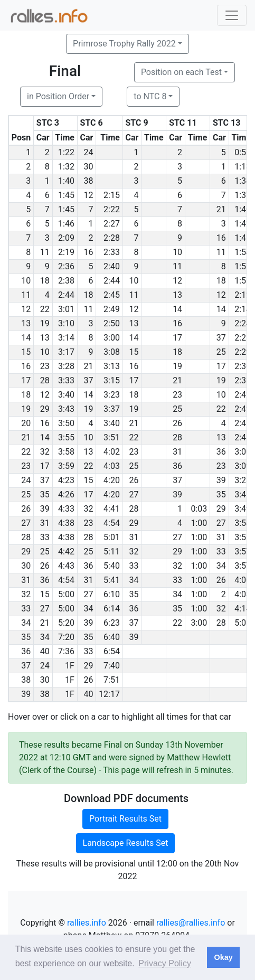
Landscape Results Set (126, 843)
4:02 (112, 452)
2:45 (112, 295)
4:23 (66, 480)
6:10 (112, 594)
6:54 (112, 651)
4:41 (112, 509)
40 (45, 651)
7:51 (112, 680)
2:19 (66, 252)
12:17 (109, 694)
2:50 (112, 323)
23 (45, 366)
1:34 (243, 181)
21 (221, 209)
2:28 (112, 238)
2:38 (66, 281)
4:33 (66, 509)
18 (45, 281)
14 (177, 309)
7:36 (66, 651)
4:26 (66, 494)
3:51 (112, 437)
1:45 (66, 195)
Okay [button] (223, 957)
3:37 (112, 409)
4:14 (243, 609)
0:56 (243, 152)
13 (177, 295)
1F (70, 666)
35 (45, 494)
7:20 (66, 637)
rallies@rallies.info (191, 923)
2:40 (112, 266)
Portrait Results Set (125, 819)
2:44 (112, 281)
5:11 (112, 552)
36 (221, 452)
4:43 (66, 566)
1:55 (243, 266)
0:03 (199, 509)
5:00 (66, 594)
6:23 (112, 623)
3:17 (66, 352)
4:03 (112, 466)
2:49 (112, 309)
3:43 (66, 409)
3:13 (112, 366)
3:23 (112, 395)
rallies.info (87, 923)
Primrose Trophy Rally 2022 (124, 44)
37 (221, 338)
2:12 (243, 295)
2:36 (66, 266)
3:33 (66, 380)
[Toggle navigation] (232, 15)
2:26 (243, 338)
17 (177, 338)
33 (45, 537)
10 (177, 252)
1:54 (243, 252)
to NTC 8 (150, 96)
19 (45, 323)
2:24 (243, 323)
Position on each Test (181, 72)
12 (88, 195)
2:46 (243, 423)
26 (177, 423)
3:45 (243, 494)
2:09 (66, 238)
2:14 (243, 309)
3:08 (112, 352)
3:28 (66, 366)
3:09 (243, 466)
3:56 (243, 537)
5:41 (112, 580)
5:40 (112, 566)
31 (177, 452)
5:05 (243, 623)
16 (221, 238)
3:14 (66, 338)
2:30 (243, 366)
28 (45, 380)
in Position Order (58, 96)
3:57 (243, 552)
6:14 (112, 609)
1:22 (66, 152)
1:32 (66, 167)
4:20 (112, 480)
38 (88, 181)
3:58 (66, 452)
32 (45, 452)
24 (88, 152)
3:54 (243, 523)
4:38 (66, 523)
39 (221, 480)
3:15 (112, 380)
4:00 (243, 580)
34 (221, 566)
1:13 (243, 167)
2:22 (112, 209)
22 (45, 309)
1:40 (66, 181)
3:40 (66, 395)
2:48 (243, 437)
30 (88, 167)
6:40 (112, 637)
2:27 (112, 224)
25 (221, 352)
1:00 (199, 523)
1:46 (66, 224)
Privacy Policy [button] (165, 963)
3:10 (66, 323)
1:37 (243, 195)
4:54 (112, 523)
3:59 (66, 466)
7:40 (112, 666)
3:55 (66, 437)
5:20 (66, 623)
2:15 (112, 195)
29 (45, 409)
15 (134, 352)
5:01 (112, 537)
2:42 (243, 395)
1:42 (243, 224)
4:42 (66, 552)
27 (134, 494)
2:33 (112, 252)
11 (45, 252)
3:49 (243, 509)
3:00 (112, 338)
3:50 (66, 423)
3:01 (66, 309)
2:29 (243, 352)
